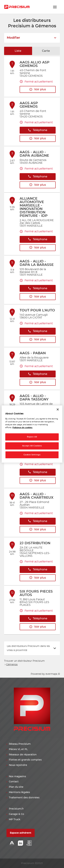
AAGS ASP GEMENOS (29, 105)
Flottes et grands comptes (25, 760)
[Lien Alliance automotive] (12, 843)
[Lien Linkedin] (20, 843)
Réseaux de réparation (23, 755)
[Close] (58, 409)
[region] (32, 434)
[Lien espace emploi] (29, 843)
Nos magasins (17, 777)
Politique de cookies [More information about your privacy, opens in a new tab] (22, 428)
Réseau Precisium (20, 744)
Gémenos (12, 665)
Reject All (32, 437)
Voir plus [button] (38, 89)
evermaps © (53, 674)
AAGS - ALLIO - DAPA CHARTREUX (37, 496)
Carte (46, 51)
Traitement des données (24, 798)
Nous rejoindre (18, 765)
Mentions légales (19, 792)
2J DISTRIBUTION (35, 543)
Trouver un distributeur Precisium (24, 661)
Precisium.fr (16, 809)
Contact (14, 782)
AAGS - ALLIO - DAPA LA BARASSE (37, 263)
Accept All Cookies (32, 446)
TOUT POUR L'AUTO (37, 310)
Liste (18, 51)
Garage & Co (16, 814)
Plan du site (16, 787)
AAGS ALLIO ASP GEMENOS (35, 64)
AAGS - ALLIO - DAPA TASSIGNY (34, 398)
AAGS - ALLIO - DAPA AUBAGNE (34, 154)
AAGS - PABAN (33, 353)
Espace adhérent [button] (21, 833)
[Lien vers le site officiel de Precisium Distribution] (17, 7)
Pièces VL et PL (18, 749)
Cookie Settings (32, 455)
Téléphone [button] (38, 130)
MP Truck (15, 820)
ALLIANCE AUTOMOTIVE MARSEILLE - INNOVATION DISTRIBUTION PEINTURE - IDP (34, 207)
